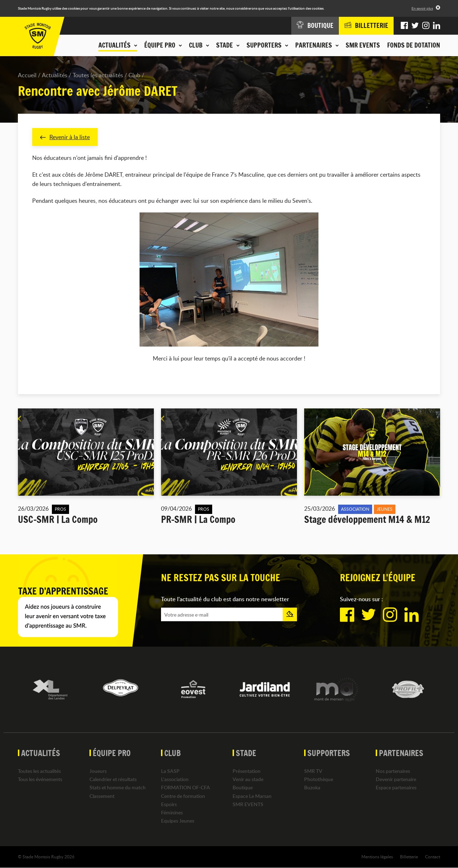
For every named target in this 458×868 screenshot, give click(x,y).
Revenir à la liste (65, 137)
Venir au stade (248, 779)
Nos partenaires (393, 771)
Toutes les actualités (98, 75)
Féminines (172, 812)
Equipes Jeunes (178, 821)
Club (134, 75)
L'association (175, 779)
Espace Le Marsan (252, 796)
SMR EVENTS (363, 45)
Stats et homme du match (118, 788)
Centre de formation (183, 796)
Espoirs (169, 804)
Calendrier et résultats (113, 779)
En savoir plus (422, 8)
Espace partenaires (396, 788)
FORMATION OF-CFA (186, 788)
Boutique (243, 788)
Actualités (55, 75)
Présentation (247, 771)
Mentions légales (377, 857)
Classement (102, 796)
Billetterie (409, 857)
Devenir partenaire (396, 779)
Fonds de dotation (414, 45)
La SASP (170, 771)
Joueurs (98, 771)
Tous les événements (40, 779)
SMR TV (313, 771)
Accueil (27, 75)
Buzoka (312, 788)
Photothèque (319, 779)
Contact (433, 857)
